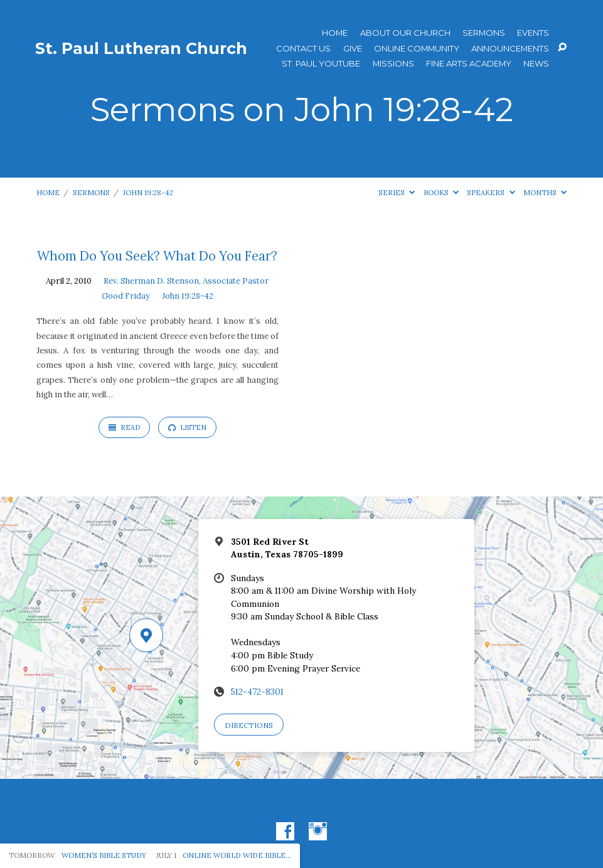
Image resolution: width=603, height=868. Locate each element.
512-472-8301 (257, 692)
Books (441, 192)
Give (353, 49)
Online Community (417, 49)
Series (397, 192)
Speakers (491, 192)
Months (545, 192)
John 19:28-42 (148, 192)
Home (335, 33)
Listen (187, 427)
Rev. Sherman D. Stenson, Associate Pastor (186, 281)
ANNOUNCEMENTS (510, 49)
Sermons (484, 33)
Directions (249, 725)
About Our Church (405, 33)
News (536, 64)
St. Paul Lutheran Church (141, 48)
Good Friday (126, 296)
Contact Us (303, 49)
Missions (393, 64)
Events (533, 33)
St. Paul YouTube (321, 64)
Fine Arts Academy (469, 64)
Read (124, 427)
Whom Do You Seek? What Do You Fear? (157, 256)
